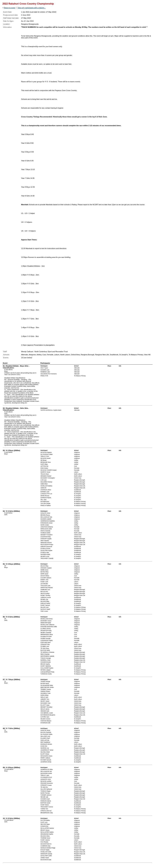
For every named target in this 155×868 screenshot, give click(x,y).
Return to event (9, 8)
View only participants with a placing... (32, 8)
